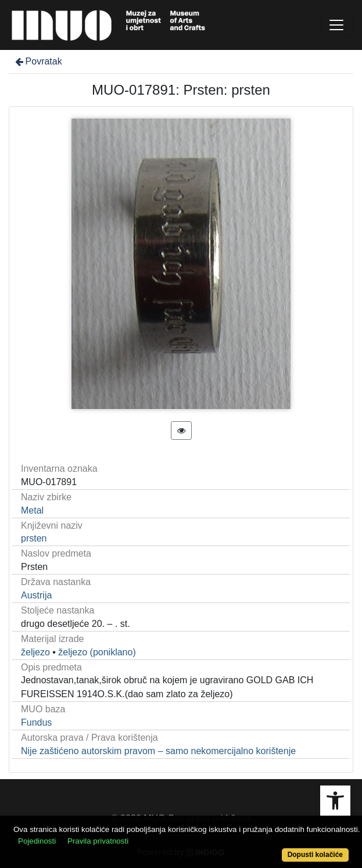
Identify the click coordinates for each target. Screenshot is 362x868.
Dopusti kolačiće (315, 855)
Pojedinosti (37, 841)
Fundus (36, 722)
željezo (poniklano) (97, 652)
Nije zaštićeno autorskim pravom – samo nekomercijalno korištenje (158, 751)
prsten (34, 538)
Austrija (36, 595)
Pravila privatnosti (98, 841)
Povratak (38, 61)
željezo (35, 652)
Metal (32, 510)
